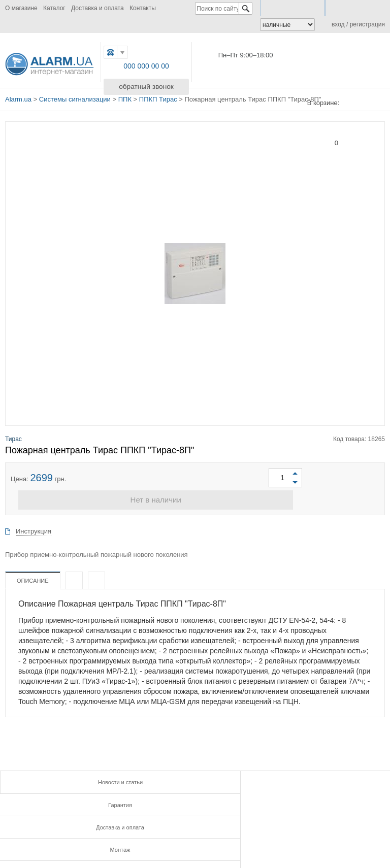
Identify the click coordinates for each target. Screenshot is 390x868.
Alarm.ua (18, 97)
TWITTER (169, 833)
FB (124, 833)
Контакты (143, 8)
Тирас (13, 435)
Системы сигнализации (75, 97)
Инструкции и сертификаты (195, 799)
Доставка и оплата (97, 8)
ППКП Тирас (158, 97)
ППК (125, 97)
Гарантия (195, 779)
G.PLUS (147, 833)
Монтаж (65, 799)
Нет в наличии (195, 498)
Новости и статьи (65, 779)
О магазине (21, 8)
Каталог (54, 8)
